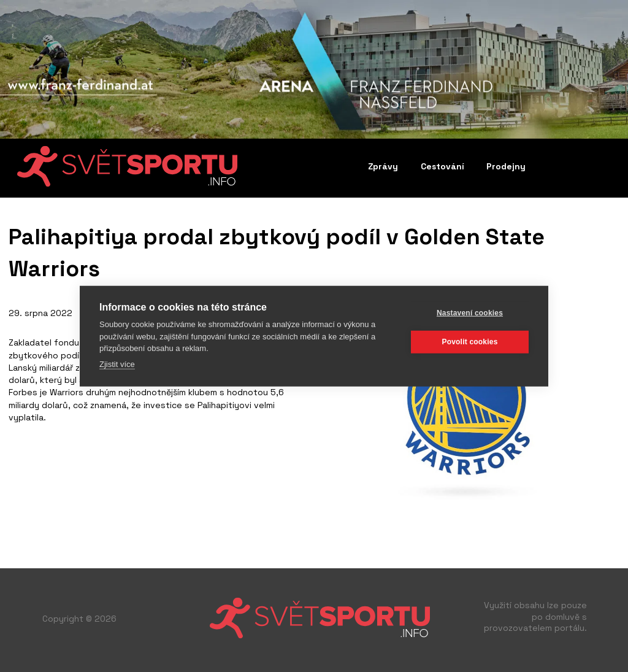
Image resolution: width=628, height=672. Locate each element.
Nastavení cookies (470, 313)
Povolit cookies (469, 342)
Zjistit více (117, 364)
